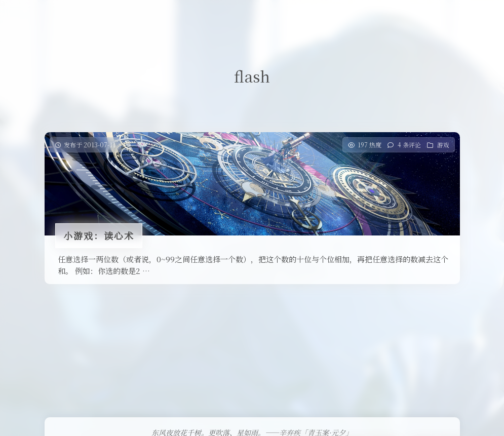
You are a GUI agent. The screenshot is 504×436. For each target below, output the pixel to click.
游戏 (443, 145)
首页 (111, 17)
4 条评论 (409, 145)
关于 (361, 17)
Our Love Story (160, 17)
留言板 (329, 17)
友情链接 (290, 17)
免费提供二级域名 (231, 17)
